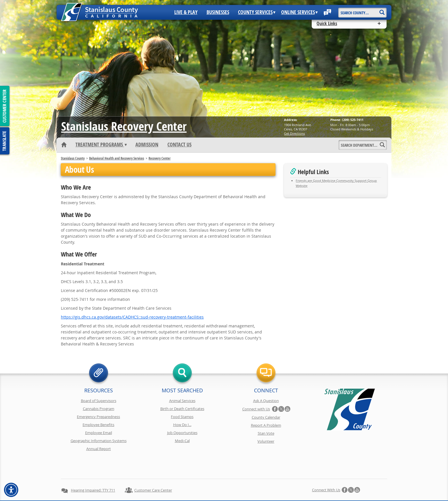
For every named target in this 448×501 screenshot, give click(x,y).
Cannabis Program (99, 409)
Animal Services (182, 401)
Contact (308, 486)
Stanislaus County (73, 158)
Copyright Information (182, 486)
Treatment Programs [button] (101, 145)
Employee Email (99, 433)
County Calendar (266, 417)
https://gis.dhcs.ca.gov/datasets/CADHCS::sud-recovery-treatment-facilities (132, 317)
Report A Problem (266, 425)
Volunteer (266, 441)
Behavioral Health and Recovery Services (117, 158)
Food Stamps (182, 417)
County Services (257, 12)
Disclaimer (215, 486)
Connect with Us (256, 409)
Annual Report (99, 449)
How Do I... (182, 425)
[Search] (382, 10)
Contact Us (179, 145)
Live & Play (186, 12)
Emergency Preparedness (98, 417)
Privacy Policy (146, 486)
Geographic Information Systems (99, 441)
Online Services (299, 12)
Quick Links (327, 23)
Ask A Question (266, 401)
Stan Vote (266, 433)
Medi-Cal (182, 441)
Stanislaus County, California (230, 496)
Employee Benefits (98, 425)
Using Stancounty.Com (276, 486)
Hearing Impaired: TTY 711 (93, 470)
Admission (147, 145)
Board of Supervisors (99, 401)
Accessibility (241, 486)
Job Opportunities (182, 433)
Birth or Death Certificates (182, 409)
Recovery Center (124, 126)
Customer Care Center (153, 470)
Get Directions (294, 133)
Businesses (218, 12)
